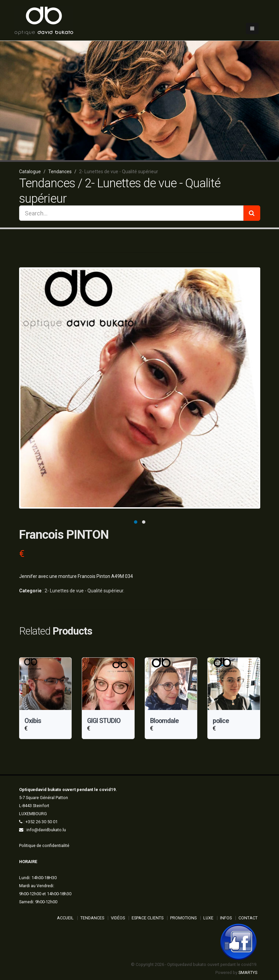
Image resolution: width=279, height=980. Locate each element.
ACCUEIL (65, 918)
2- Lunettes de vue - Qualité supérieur (84, 591)
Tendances (92, 918)
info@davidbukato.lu (46, 830)
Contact (248, 918)
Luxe (208, 918)
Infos (226, 918)
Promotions (183, 918)
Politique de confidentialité (44, 845)
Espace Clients (148, 918)
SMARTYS (248, 972)
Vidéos (118, 918)
